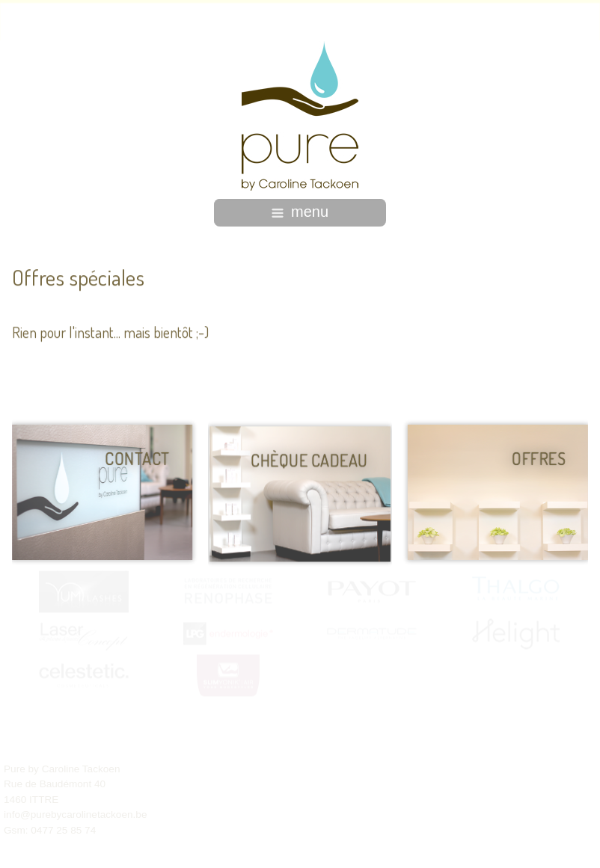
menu (300, 212)
